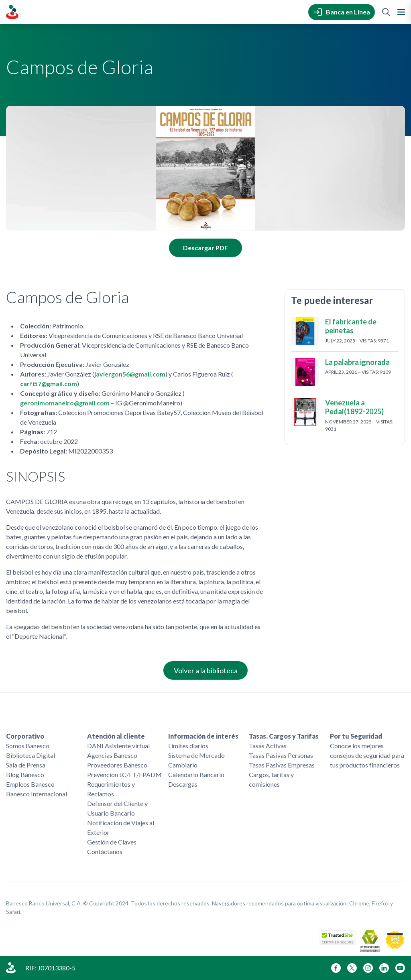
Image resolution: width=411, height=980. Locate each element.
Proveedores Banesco (117, 765)
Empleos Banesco (30, 784)
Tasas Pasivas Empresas (282, 765)
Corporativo (25, 736)
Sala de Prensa (26, 765)
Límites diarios (188, 746)
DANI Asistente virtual (118, 746)
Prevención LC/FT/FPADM (124, 774)
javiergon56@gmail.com (130, 374)
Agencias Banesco (112, 755)
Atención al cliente (116, 736)
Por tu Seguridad (356, 736)
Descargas (183, 784)
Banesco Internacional (37, 794)
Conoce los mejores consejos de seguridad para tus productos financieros (367, 755)
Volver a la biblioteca (206, 670)
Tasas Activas (268, 746)
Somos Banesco (28, 746)
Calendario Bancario (196, 774)
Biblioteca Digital (31, 755)
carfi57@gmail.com (49, 384)
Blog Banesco (25, 774)
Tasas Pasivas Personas (281, 755)
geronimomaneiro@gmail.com (65, 403)
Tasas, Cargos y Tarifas (284, 736)
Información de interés (203, 736)
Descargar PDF (205, 248)
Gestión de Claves (112, 842)
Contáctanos (105, 851)
